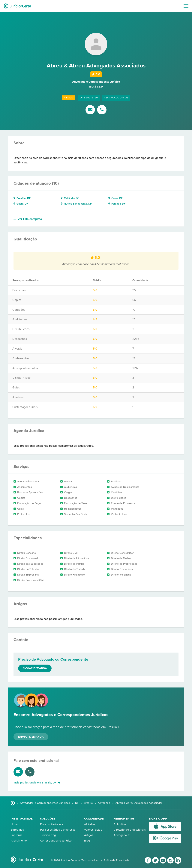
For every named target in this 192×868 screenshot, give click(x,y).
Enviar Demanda (31, 737)
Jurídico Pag (48, 835)
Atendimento (19, 841)
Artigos (89, 835)
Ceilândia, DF (70, 198)
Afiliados (90, 824)
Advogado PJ (122, 835)
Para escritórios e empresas (58, 830)
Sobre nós (17, 830)
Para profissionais (51, 824)
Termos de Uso (90, 860)
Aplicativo (120, 824)
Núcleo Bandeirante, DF (76, 204)
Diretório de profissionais (130, 830)
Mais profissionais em (37, 783)
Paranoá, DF (117, 204)
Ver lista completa (28, 219)
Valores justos (93, 830)
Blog (87, 841)
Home (15, 824)
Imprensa (17, 835)
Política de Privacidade (116, 860)
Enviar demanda (35, 668)
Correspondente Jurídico (56, 841)
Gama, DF (115, 198)
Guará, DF (21, 204)
